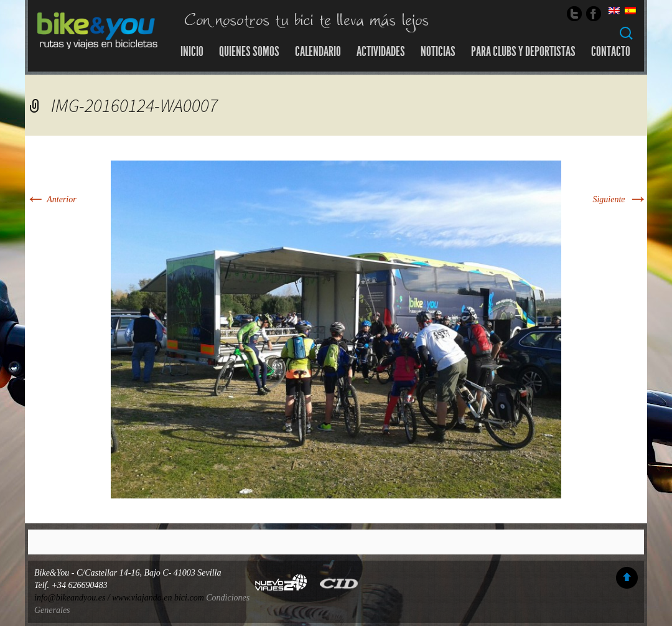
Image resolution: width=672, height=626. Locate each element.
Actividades (381, 52)
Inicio (192, 52)
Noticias (438, 52)
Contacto (611, 52)
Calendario (318, 52)
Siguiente (620, 199)
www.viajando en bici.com (158, 598)
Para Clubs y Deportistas (523, 52)
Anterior (51, 199)
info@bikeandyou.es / (73, 598)
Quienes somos (249, 52)
